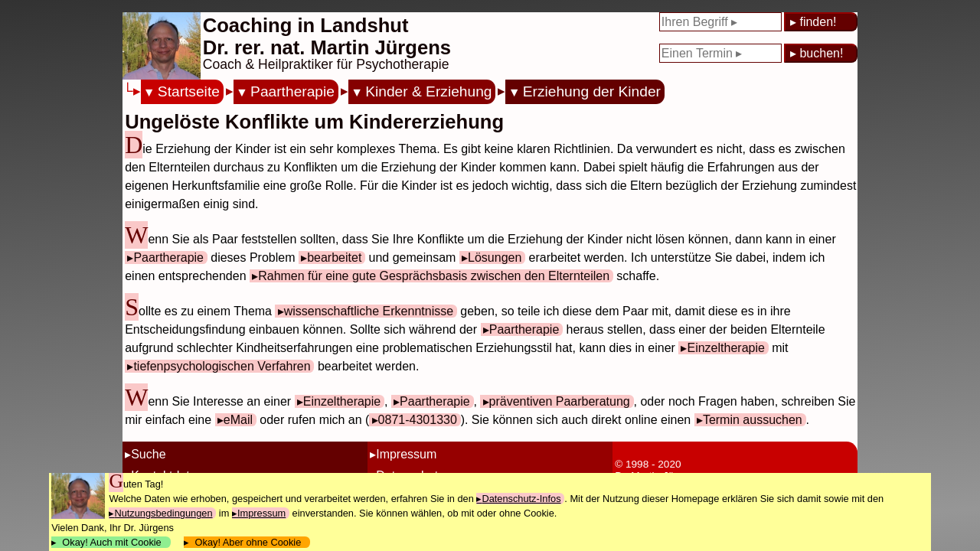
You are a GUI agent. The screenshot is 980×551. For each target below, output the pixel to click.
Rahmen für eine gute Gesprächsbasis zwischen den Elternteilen (434, 276)
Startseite (189, 91)
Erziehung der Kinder (592, 91)
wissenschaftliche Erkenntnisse (369, 311)
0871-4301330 (418, 420)
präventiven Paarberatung (560, 401)
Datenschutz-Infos (521, 499)
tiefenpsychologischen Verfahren (222, 366)
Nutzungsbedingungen (163, 513)
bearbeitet (334, 258)
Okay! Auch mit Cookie (112, 542)
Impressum (406, 454)
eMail (238, 420)
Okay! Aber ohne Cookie (248, 542)
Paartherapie (292, 91)
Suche (148, 454)
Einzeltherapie (725, 348)
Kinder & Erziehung (428, 91)
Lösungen (495, 258)
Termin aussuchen (753, 420)
